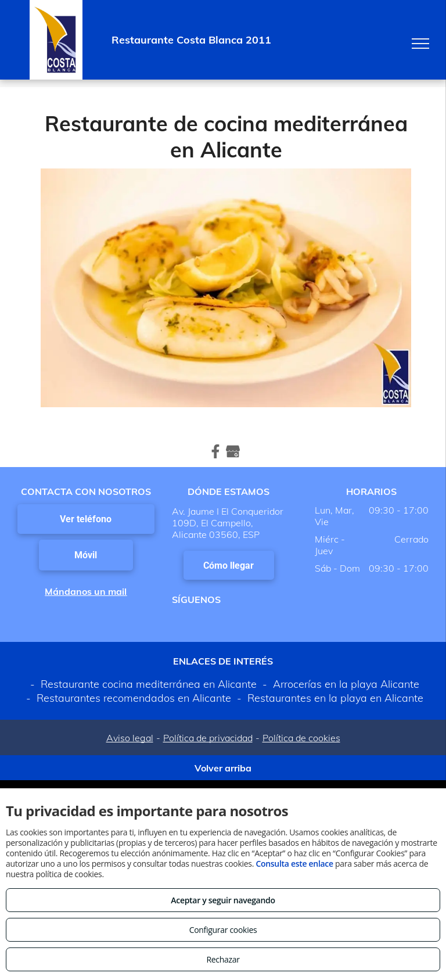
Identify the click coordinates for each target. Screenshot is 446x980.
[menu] (420, 44)
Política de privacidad (208, 738)
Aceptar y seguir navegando (223, 900)
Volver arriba (223, 768)
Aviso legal (130, 738)
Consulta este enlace (294, 864)
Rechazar (223, 959)
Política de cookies (301, 738)
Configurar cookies (223, 930)
